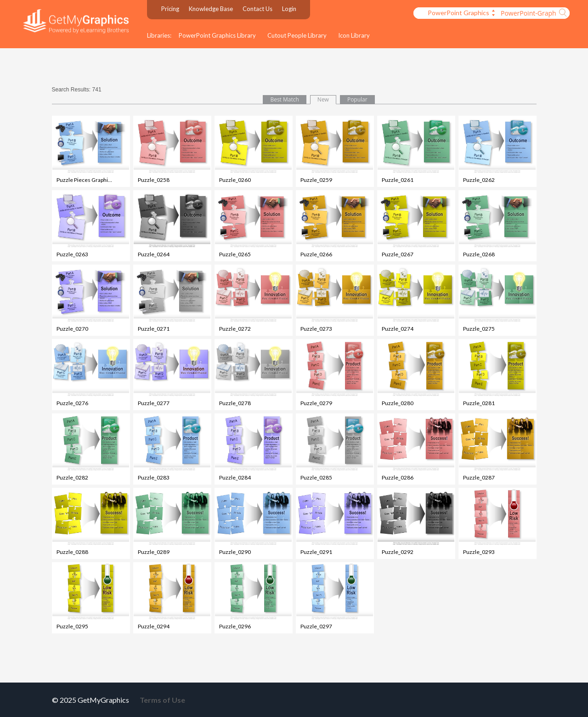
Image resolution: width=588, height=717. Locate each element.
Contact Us (257, 9)
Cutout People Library (297, 35)
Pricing (170, 9)
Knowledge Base (211, 9)
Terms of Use (162, 700)
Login (289, 9)
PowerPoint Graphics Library (217, 35)
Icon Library (354, 35)
